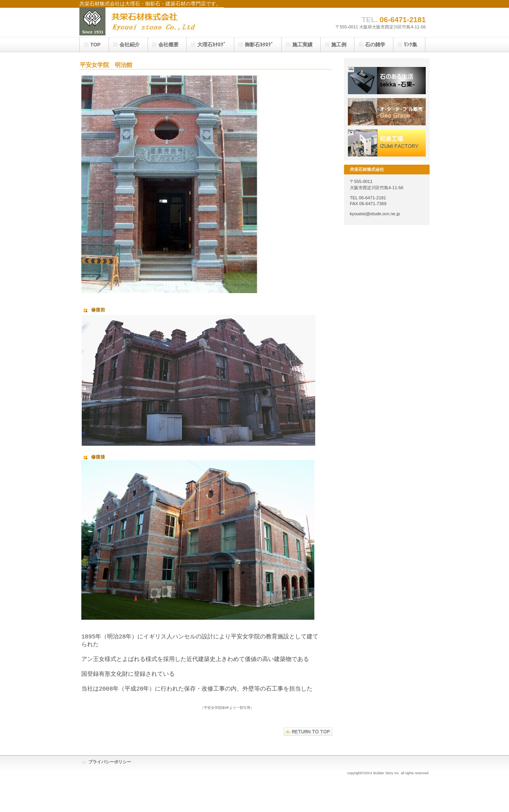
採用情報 (387, 112)
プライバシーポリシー (110, 769)
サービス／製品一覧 (387, 81)
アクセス (387, 143)
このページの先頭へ (308, 739)
